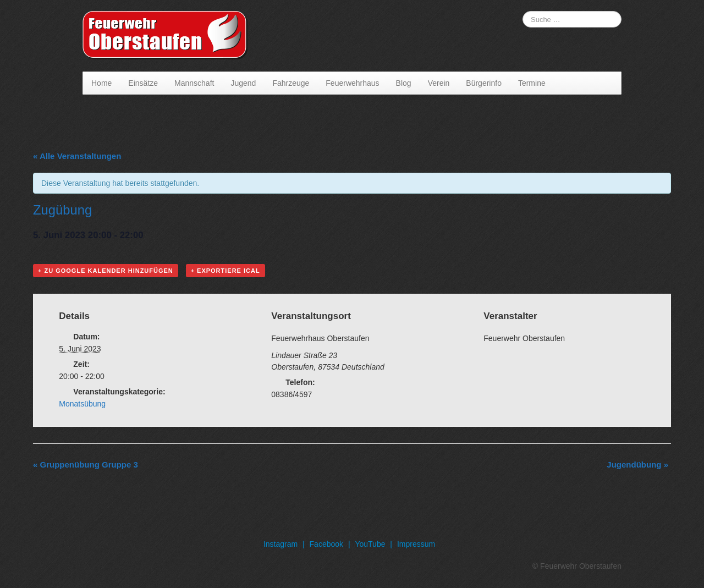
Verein (439, 83)
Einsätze (143, 83)
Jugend (243, 83)
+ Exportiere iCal (226, 271)
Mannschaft (194, 83)
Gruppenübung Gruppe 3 (86, 465)
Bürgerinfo (484, 83)
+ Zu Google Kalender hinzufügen (106, 271)
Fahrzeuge (291, 83)
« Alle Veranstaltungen (77, 156)
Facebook (326, 544)
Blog (404, 83)
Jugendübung (637, 465)
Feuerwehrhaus (352, 83)
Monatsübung (82, 404)
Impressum (416, 544)
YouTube (370, 544)
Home (101, 83)
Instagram (280, 544)
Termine (532, 83)
